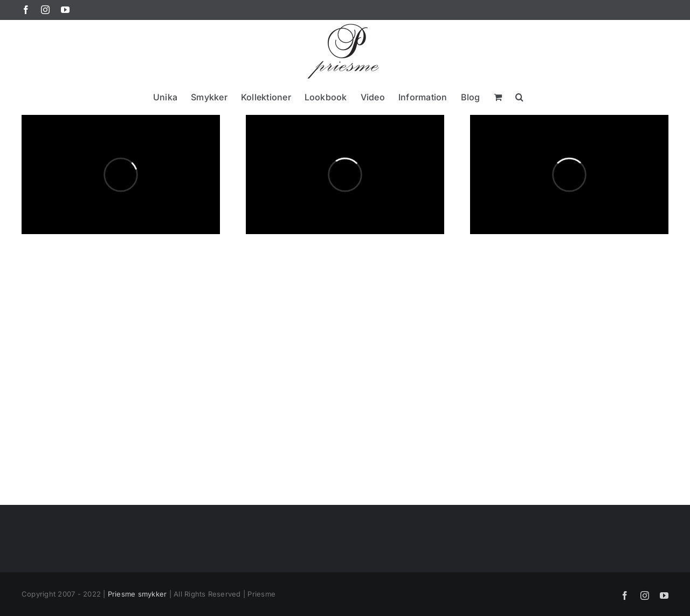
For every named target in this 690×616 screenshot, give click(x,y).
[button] (519, 97)
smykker (153, 594)
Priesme (122, 594)
